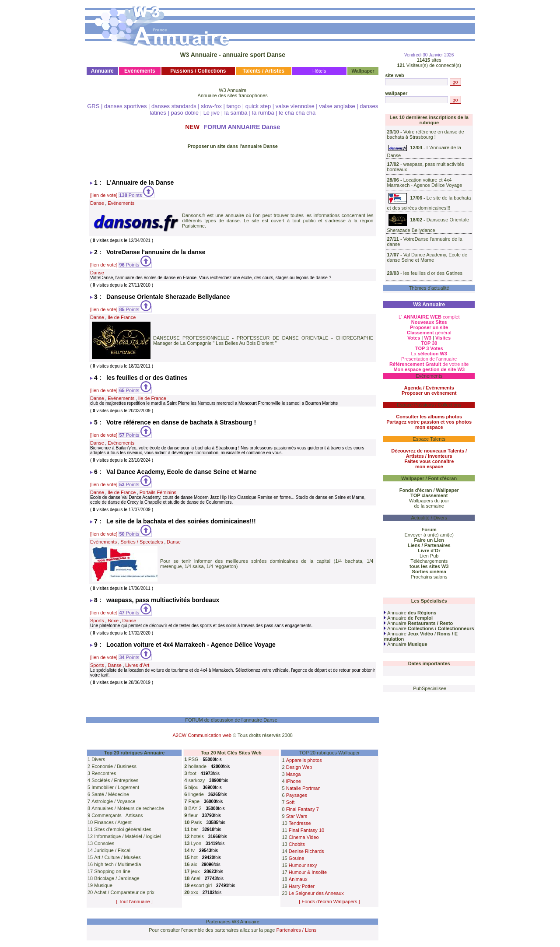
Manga (294, 774)
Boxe (113, 621)
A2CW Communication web (202, 735)
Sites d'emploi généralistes (123, 829)
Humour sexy (303, 865)
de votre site (429, 364)
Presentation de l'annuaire (429, 359)
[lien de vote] (104, 195)
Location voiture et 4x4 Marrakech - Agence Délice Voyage (424, 182)
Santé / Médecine (110, 794)
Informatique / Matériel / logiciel (127, 836)
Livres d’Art (137, 665)
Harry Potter (302, 886)
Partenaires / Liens (297, 930)
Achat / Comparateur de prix (124, 892)
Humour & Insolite (308, 872)
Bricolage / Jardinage (117, 878)
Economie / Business (114, 766)
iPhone (294, 781)
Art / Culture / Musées (117, 857)
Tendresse (300, 823)
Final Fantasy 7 (303, 809)
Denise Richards (306, 851)
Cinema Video (304, 837)
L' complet (429, 317)
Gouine (296, 858)
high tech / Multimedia (117, 864)
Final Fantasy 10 (306, 830)
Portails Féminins (158, 492)
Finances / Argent (113, 822)
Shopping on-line (112, 871)
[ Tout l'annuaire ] (135, 901)
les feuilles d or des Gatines (433, 273)
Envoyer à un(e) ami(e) (429, 535)
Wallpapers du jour (429, 501)
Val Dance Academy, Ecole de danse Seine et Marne (427, 257)
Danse (97, 203)
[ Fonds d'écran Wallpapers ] (329, 901)
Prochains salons (429, 577)
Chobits (297, 844)
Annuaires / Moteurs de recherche (128, 808)
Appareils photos (304, 760)
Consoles (104, 843)
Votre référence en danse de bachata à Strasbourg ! (425, 134)
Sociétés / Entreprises (115, 780)
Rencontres (104, 773)
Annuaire (410, 613)
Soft (290, 802)
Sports (97, 621)
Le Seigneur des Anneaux (316, 893)
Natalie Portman (303, 788)
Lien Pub (429, 556)
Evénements (121, 203)
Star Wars (297, 816)
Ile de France (122, 317)
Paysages (297, 795)
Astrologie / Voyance (113, 801)
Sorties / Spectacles (142, 542)
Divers (98, 759)
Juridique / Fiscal (112, 850)
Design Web (299, 767)
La (429, 354)
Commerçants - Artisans (117, 815)
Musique (103, 885)
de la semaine (429, 506)
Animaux (298, 879)
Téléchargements (429, 561)
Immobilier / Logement (115, 787)
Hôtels (319, 71)
